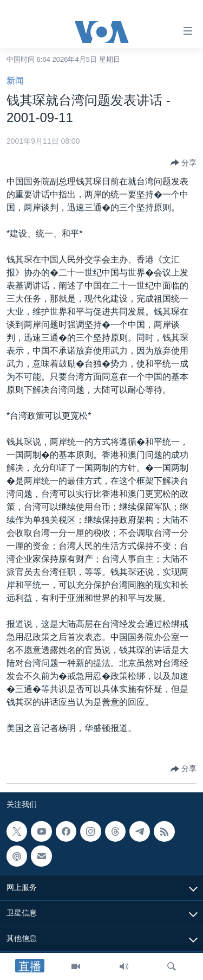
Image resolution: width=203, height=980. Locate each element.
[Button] (184, 163)
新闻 (15, 81)
